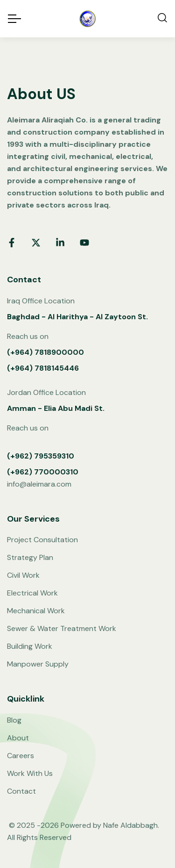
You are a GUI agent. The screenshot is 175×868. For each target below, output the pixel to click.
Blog (14, 720)
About (18, 738)
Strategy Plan (30, 557)
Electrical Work (32, 593)
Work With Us (30, 773)
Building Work (30, 646)
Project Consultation (42, 540)
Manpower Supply (38, 664)
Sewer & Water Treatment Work (62, 628)
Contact (21, 791)
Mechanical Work (36, 611)
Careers (21, 756)
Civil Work (23, 575)
